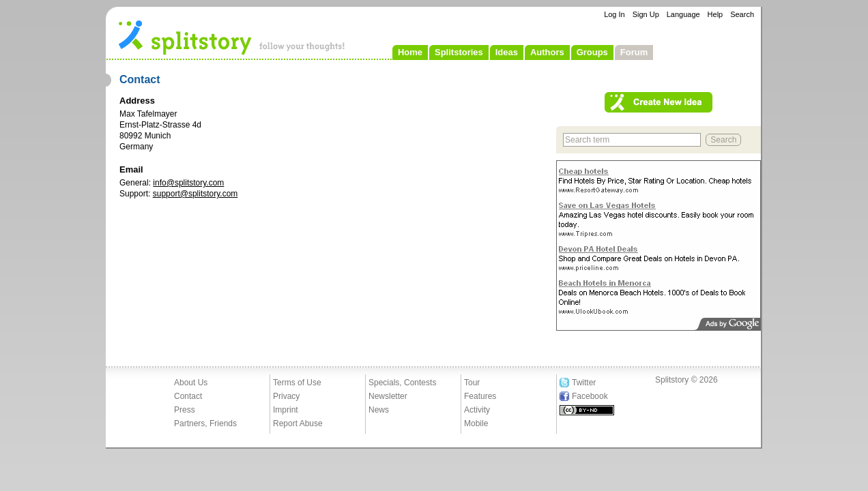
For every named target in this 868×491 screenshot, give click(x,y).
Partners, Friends (205, 423)
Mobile (476, 423)
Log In (614, 14)
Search (742, 14)
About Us (191, 383)
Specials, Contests (402, 383)
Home (410, 52)
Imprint (286, 410)
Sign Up (646, 14)
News (379, 410)
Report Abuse (298, 423)
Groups (592, 52)
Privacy (286, 396)
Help (715, 14)
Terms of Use (297, 383)
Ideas (507, 52)
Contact (188, 396)
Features (480, 396)
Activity (477, 410)
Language (683, 14)
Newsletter (388, 396)
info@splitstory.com (188, 183)
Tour (472, 383)
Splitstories (459, 52)
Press (185, 410)
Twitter (584, 383)
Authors (547, 52)
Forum (634, 52)
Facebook (590, 396)
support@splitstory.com (196, 194)
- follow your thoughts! (232, 37)
